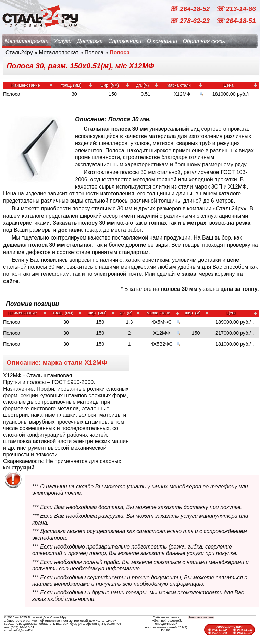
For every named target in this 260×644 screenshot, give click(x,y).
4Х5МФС (162, 322)
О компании (162, 41)
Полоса (94, 53)
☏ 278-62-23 (190, 21)
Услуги (63, 41)
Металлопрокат (27, 41)
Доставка (90, 41)
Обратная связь (204, 41)
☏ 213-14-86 (236, 9)
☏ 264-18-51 (236, 21)
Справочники (125, 41)
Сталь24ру (19, 53)
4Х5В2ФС (162, 344)
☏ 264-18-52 (190, 9)
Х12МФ (182, 94)
